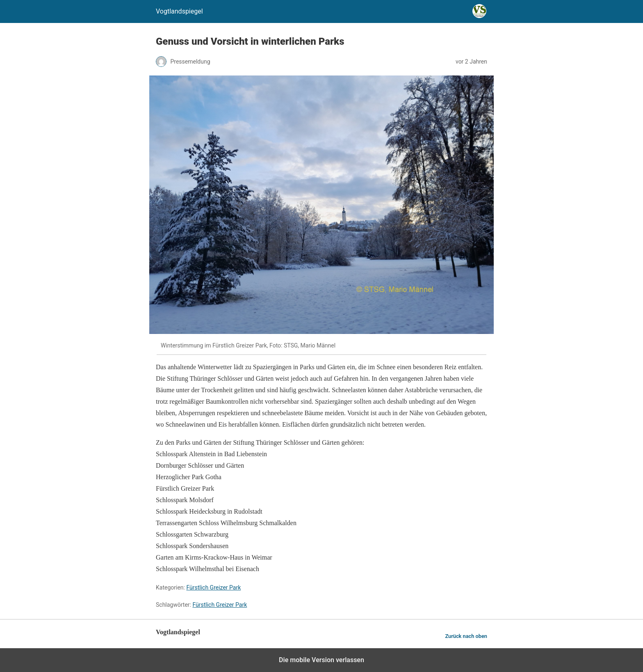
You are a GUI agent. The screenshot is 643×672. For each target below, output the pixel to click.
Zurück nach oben (466, 636)
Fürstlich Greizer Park (213, 587)
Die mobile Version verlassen (321, 660)
